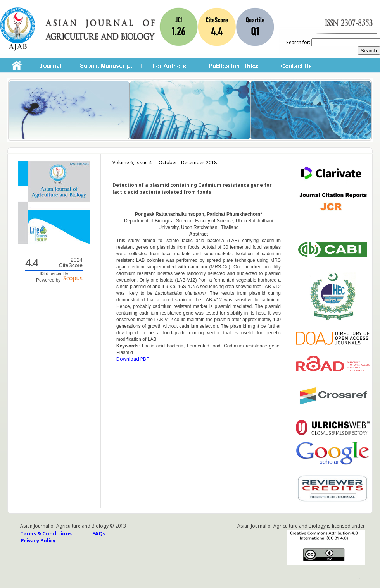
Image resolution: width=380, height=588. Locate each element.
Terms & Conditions (46, 533)
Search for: (298, 42)
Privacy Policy (38, 540)
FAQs (99, 533)
